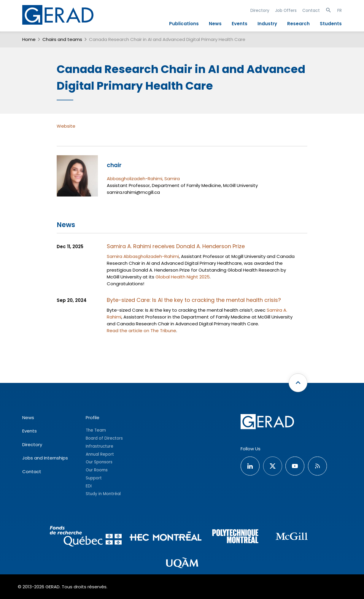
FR (340, 10)
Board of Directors (104, 438)
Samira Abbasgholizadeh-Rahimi (143, 256)
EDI (89, 486)
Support (94, 478)
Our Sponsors (99, 462)
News (215, 24)
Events (240, 24)
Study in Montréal (103, 494)
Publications (184, 24)
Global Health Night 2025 (183, 277)
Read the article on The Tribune (142, 331)
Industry (267, 24)
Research (298, 24)
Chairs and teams (62, 39)
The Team (96, 430)
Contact (311, 10)
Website (66, 126)
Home (29, 39)
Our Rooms (97, 470)
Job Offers (286, 10)
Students (331, 24)
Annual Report (100, 454)
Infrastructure (100, 446)
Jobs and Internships (45, 458)
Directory (260, 10)
